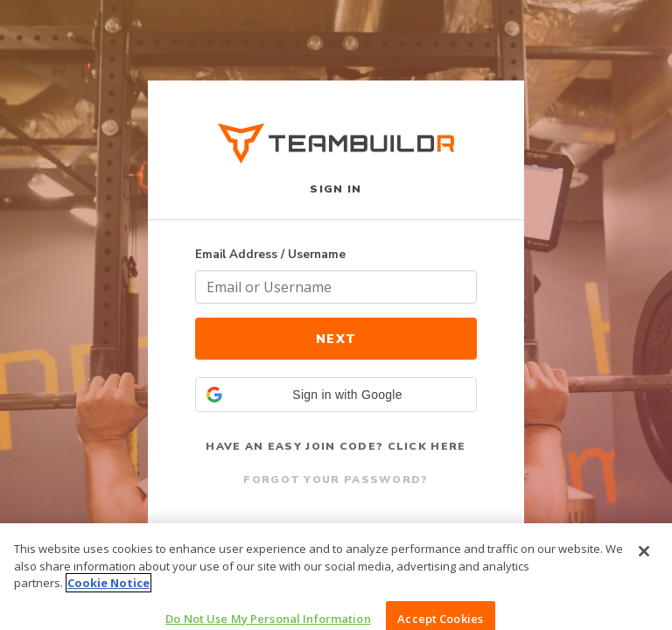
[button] (336, 395)
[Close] (644, 559)
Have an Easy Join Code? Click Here (336, 446)
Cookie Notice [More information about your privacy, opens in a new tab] (108, 591)
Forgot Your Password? (336, 479)
